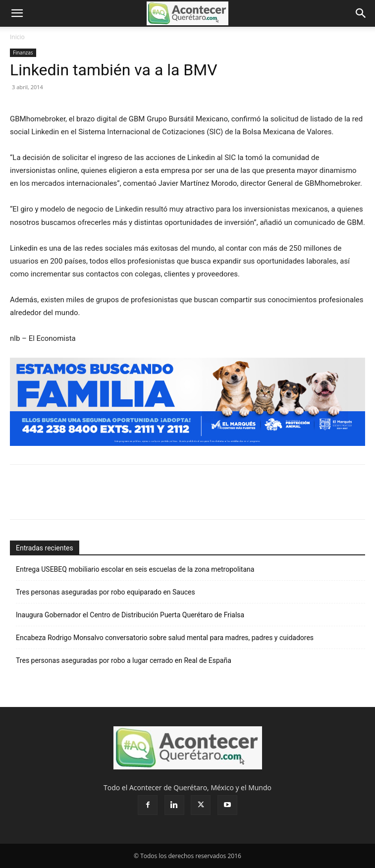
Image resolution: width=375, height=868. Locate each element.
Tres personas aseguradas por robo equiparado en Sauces (106, 592)
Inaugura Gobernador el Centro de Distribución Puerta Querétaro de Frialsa (130, 615)
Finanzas (23, 53)
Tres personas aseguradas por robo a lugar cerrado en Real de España (124, 660)
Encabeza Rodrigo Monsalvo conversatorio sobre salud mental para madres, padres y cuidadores (165, 638)
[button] (17, 13)
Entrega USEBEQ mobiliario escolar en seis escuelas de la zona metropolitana (136, 569)
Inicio (17, 37)
